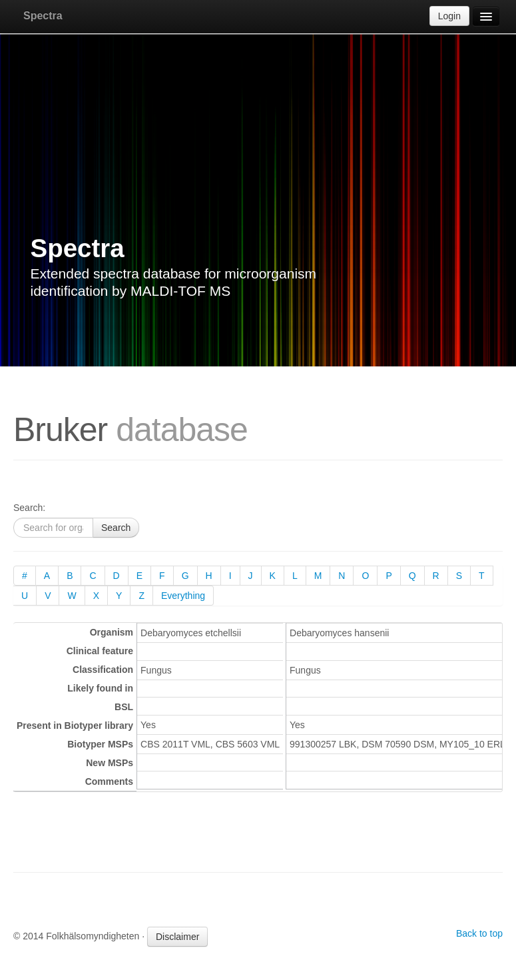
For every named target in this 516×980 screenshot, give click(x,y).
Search (116, 528)
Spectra (43, 16)
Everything (183, 596)
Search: (29, 508)
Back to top (479, 933)
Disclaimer (177, 937)
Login (449, 16)
